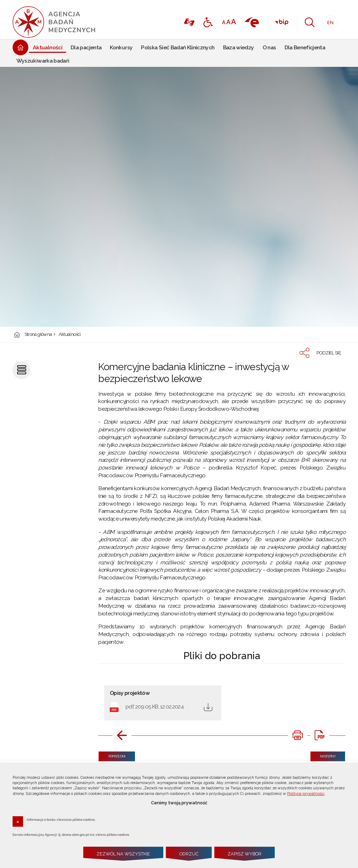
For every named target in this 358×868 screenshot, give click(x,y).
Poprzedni (112, 755)
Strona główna (38, 335)
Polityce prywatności (306, 794)
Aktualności (70, 335)
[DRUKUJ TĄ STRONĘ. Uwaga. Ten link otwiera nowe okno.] (298, 735)
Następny (323, 755)
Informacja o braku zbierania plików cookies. (61, 819)
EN (328, 20)
